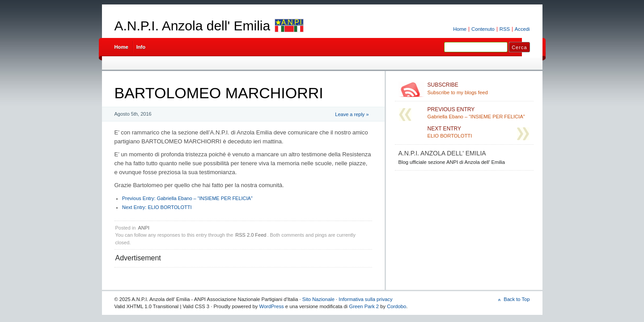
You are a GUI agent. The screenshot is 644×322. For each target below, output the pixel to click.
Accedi (522, 29)
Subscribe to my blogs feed (479, 88)
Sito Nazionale (318, 299)
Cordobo (396, 306)
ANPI (144, 228)
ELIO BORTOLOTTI (157, 207)
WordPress (272, 306)
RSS (505, 29)
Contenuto (483, 29)
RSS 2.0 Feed (251, 235)
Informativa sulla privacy (365, 299)
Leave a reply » (352, 114)
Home (460, 29)
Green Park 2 (364, 306)
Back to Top (517, 299)
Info (141, 47)
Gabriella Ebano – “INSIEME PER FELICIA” (187, 198)
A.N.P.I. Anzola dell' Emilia (193, 26)
